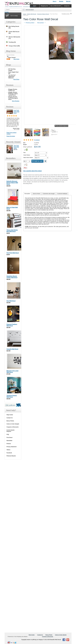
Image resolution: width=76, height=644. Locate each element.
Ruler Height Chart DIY (13, 73)
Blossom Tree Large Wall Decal (13, 371)
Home (25, 14)
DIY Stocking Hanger (12, 70)
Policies (9, 444)
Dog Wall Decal (11, 301)
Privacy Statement (12, 447)
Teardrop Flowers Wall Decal (12, 396)
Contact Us (10, 418)
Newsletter (10, 441)
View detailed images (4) (61, 126)
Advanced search (30, 10)
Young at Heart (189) (13, 46)
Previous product (29, 23)
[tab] (27, 194)
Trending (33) (11, 42)
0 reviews (37, 140)
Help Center (10, 415)
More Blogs (16, 79)
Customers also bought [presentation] (49, 194)
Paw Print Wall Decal (13, 253)
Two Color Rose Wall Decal (16, 147)
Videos (8, 450)
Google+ (7, 12)
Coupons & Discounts (13, 427)
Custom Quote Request (11, 431)
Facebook (9, 453)
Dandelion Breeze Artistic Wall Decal (12, 277)
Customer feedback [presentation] (62, 194)
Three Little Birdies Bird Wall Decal (12, 231)
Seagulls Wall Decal (12, 349)
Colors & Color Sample (13, 424)
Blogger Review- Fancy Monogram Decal (13, 98)
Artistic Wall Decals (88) (13, 32)
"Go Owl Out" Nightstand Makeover (12, 77)
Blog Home (16, 59)
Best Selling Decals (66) (13, 27)
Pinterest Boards (11, 456)
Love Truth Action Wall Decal (16, 112)
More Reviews (16, 101)
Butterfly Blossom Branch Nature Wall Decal (12, 183)
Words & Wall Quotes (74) (13, 38)
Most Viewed (12, 58)
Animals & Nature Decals (43, 14)
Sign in (55, 1)
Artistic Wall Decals (32, 14)
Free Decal (10, 438)
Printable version (66, 14)
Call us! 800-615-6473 (55, 6)
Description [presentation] (27, 194)
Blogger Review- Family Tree (13, 90)
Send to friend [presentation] (36, 194)
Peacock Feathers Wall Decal (12, 325)
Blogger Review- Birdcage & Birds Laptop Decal (13, 94)
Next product (42, 23)
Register (61, 1)
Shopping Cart (44, 6)
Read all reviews (11, 136)
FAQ (8, 434)
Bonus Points (10, 421)
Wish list (68, 1)
